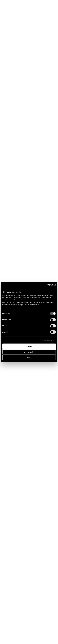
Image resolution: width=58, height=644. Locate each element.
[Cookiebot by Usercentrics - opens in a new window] (47, 285)
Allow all (29, 346)
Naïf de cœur (29, 638)
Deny (29, 358)
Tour (30, 9)
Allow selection (29, 352)
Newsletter (38, 9)
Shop (17, 9)
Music (24, 9)
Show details (47, 340)
